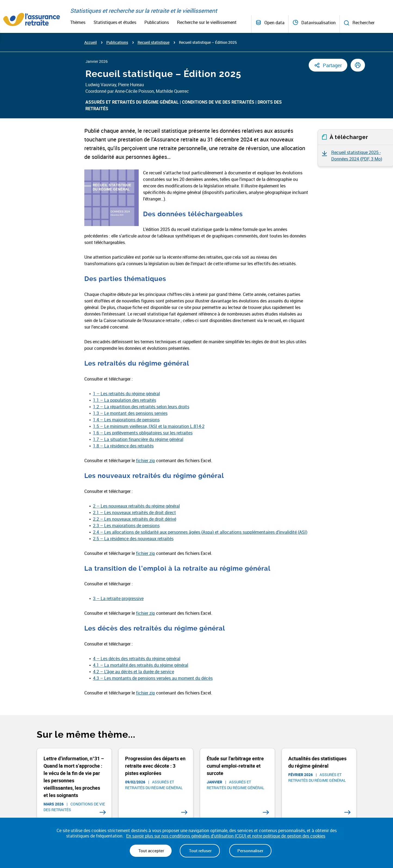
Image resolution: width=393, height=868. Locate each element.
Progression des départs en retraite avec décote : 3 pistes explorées (155, 766)
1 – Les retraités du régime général (126, 394)
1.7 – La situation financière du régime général (138, 439)
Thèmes (78, 22)
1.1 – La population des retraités (125, 400)
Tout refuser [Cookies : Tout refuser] (200, 851)
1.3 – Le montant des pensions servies (130, 413)
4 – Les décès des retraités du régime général (137, 659)
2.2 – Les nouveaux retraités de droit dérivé (135, 519)
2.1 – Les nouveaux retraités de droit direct (134, 512)
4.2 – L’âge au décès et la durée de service (134, 672)
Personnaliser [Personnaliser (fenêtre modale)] (250, 851)
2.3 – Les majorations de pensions (126, 526)
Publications (157, 22)
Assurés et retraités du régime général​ (132, 102)
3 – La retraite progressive (118, 598)
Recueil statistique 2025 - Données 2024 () (357, 156)
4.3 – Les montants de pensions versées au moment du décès (153, 678)
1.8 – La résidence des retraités (123, 446)
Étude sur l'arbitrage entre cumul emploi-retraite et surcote (235, 766)
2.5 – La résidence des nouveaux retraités (133, 539)
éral (176, 506)
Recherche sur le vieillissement (207, 22)
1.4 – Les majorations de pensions (126, 420)
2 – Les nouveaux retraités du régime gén (133, 506)
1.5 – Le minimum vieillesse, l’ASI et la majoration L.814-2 (149, 426)
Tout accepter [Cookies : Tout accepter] (151, 851)
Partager (332, 65)
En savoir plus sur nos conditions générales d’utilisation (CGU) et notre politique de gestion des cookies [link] (226, 836)
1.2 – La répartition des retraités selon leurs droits (141, 407)
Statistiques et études (115, 22)
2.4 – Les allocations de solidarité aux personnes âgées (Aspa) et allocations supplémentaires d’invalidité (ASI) (200, 532)
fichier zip (146, 461)
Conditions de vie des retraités (218, 102)
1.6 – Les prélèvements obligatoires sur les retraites (143, 433)
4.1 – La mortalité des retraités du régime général (141, 665)
